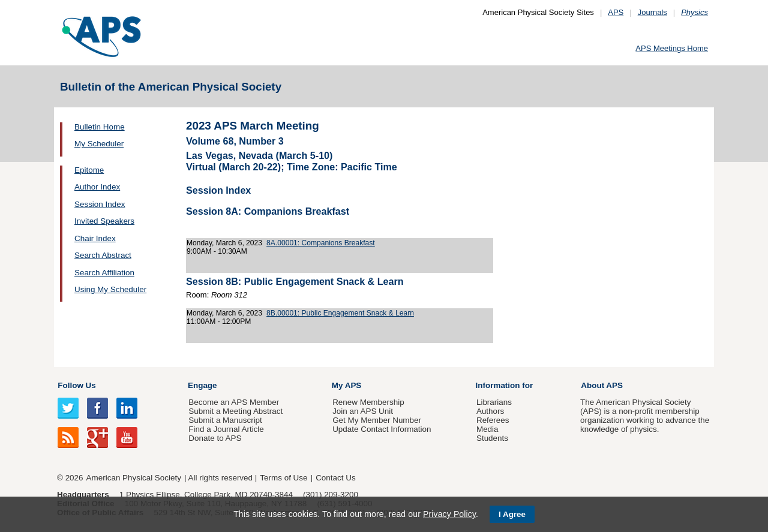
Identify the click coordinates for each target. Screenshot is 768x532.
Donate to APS (215, 438)
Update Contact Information (382, 429)
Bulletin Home (100, 127)
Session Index (100, 204)
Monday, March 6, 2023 (224, 243)
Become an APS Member (234, 402)
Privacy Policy (449, 514)
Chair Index (95, 238)
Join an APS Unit (363, 411)
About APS (602, 385)
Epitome (89, 170)
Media (487, 429)
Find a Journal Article (226, 429)
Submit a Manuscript (225, 420)
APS (616, 12)
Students (492, 438)
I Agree (512, 514)
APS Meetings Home (672, 48)
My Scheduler (99, 144)
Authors (490, 411)
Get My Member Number (377, 420)
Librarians (494, 402)
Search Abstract (103, 255)
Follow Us (76, 385)
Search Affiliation (104, 273)
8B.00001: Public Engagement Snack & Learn (340, 313)
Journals (652, 12)
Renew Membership (368, 402)
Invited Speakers (104, 221)
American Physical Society (134, 478)
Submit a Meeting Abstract (235, 411)
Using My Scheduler (110, 289)
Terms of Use (283, 478)
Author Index (97, 187)
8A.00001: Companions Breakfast (321, 243)
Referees (493, 420)
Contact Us (335, 478)
